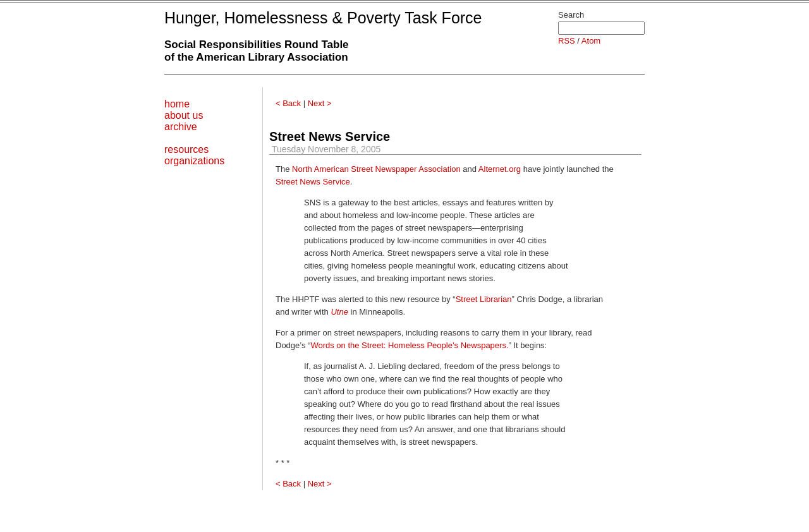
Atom (591, 41)
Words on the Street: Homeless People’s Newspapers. (409, 345)
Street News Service (330, 136)
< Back (288, 103)
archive (181, 127)
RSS (567, 41)
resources (186, 149)
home (177, 104)
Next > (320, 103)
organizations (194, 161)
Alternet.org (500, 169)
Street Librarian (484, 299)
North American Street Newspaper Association (376, 169)
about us (184, 115)
